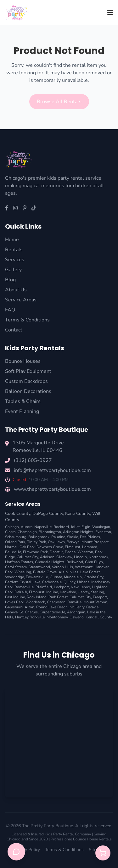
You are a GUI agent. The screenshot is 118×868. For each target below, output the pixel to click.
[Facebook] (7, 208)
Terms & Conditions (27, 320)
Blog (10, 280)
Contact (14, 330)
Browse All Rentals (59, 102)
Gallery (13, 270)
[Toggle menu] (110, 13)
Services (15, 260)
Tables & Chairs (23, 401)
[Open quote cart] (103, 853)
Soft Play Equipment (28, 371)
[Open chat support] (16, 852)
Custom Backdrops (26, 381)
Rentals (14, 250)
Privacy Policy (27, 850)
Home (12, 240)
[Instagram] (15, 208)
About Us (16, 290)
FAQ (10, 310)
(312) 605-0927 (33, 460)
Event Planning (22, 411)
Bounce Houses (23, 361)
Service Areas (21, 300)
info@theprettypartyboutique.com (52, 470)
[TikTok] (34, 208)
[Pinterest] (25, 208)
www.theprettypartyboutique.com (52, 489)
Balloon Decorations (28, 391)
